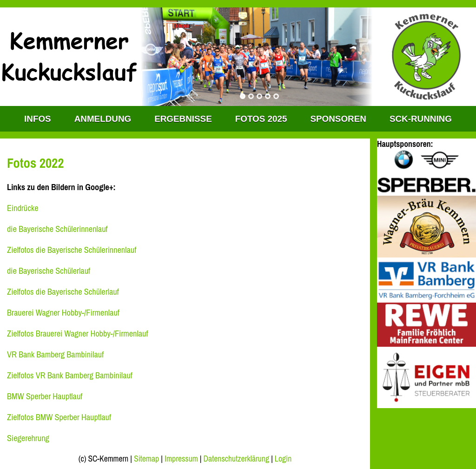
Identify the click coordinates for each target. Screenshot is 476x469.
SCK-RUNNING (421, 119)
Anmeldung (103, 119)
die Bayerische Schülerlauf (49, 271)
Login (283, 459)
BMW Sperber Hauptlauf (45, 396)
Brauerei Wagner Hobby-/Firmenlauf (63, 313)
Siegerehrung (28, 438)
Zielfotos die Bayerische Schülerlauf (63, 292)
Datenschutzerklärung (237, 459)
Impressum (181, 459)
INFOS (38, 119)
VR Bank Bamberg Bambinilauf (55, 354)
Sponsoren (338, 119)
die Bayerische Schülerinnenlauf (57, 229)
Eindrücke (23, 208)
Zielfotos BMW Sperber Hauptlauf (59, 417)
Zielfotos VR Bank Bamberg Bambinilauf (70, 375)
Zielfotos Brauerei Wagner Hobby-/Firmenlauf (78, 334)
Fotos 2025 (261, 119)
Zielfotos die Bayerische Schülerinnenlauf (72, 250)
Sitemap (146, 459)
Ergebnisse (183, 119)
